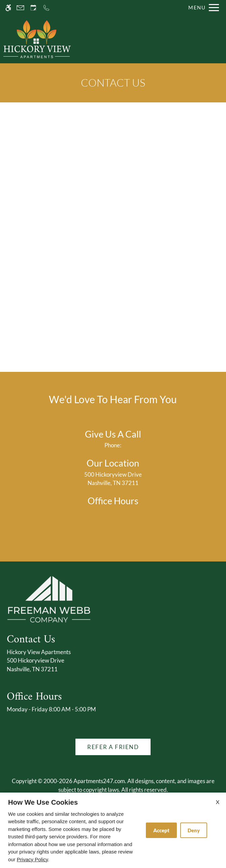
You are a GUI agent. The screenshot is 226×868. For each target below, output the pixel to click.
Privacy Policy (32, 859)
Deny (194, 830)
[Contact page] (20, 8)
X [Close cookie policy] (218, 802)
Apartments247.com (99, 781)
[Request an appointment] (33, 8)
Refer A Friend (113, 747)
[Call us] (46, 8)
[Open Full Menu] (202, 8)
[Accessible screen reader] (8, 8)
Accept (161, 830)
